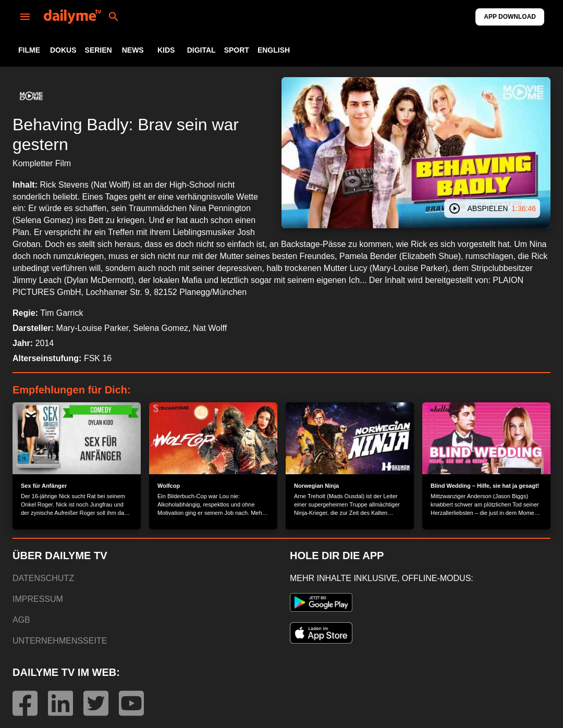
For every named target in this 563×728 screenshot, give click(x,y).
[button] (31, 96)
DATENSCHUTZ (43, 578)
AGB (21, 620)
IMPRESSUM (38, 599)
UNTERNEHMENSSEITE (60, 641)
